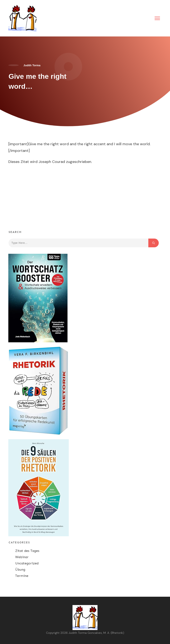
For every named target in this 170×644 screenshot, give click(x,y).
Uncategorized (27, 563)
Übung (20, 570)
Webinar (22, 557)
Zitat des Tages (27, 551)
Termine (22, 576)
